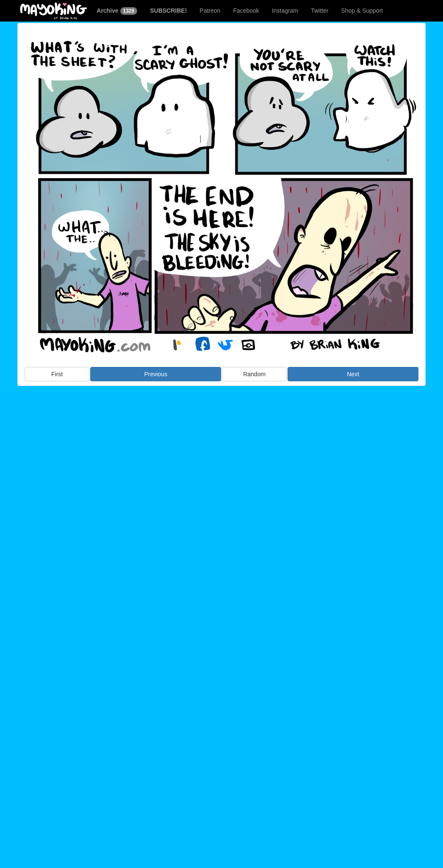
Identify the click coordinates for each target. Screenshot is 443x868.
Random (254, 374)
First (57, 374)
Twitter (320, 11)
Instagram (285, 11)
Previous (155, 374)
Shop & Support (362, 11)
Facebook (246, 11)
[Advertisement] (221, 455)
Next (353, 374)
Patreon (210, 11)
